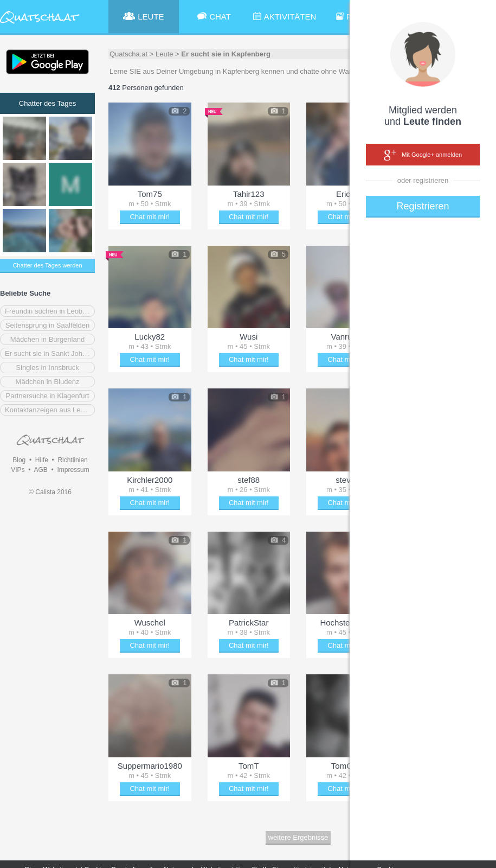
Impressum (73, 470)
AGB (40, 470)
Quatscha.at (128, 54)
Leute (165, 54)
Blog (19, 460)
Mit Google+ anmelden (423, 155)
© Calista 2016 (50, 492)
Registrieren (423, 206)
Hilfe (42, 460)
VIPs (18, 470)
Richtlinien (72, 460)
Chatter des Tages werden (47, 265)
